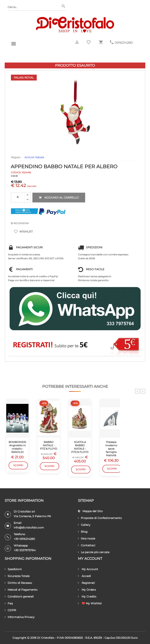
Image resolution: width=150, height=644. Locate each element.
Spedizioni (13, 569)
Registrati (86, 583)
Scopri (18, 465)
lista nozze (87, 538)
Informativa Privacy (20, 617)
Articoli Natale (34, 157)
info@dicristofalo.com (29, 528)
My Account (88, 569)
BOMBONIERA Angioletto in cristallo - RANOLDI (17, 447)
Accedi (84, 576)
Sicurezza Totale (17, 576)
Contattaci (87, 545)
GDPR (10, 610)
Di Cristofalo (46, 638)
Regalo (16, 157)
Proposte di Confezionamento (100, 518)
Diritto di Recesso (18, 583)
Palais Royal (24, 78)
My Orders (87, 590)
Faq (9, 603)
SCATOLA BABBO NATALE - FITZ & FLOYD (80, 447)
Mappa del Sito (90, 511)
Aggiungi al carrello (59, 198)
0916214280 (124, 43)
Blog (83, 532)
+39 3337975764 (25, 550)
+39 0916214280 (24, 539)
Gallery (84, 525)
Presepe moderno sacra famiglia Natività (111, 449)
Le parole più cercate (94, 552)
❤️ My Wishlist (90, 603)
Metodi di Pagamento (21, 590)
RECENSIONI (20, 223)
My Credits (87, 597)
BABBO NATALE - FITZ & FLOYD (49, 445)
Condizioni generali (19, 597)
